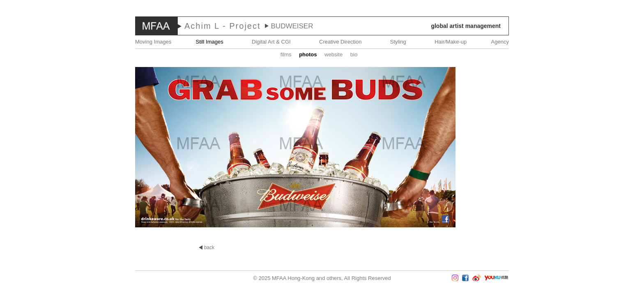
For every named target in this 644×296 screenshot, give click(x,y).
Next (620, 148)
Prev (24, 148)
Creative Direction (340, 42)
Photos (308, 54)
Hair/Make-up (451, 42)
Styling (398, 42)
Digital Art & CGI (271, 42)
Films (286, 54)
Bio (354, 54)
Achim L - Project (223, 26)
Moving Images (153, 42)
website (333, 54)
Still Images (210, 42)
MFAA (156, 26)
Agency (500, 42)
